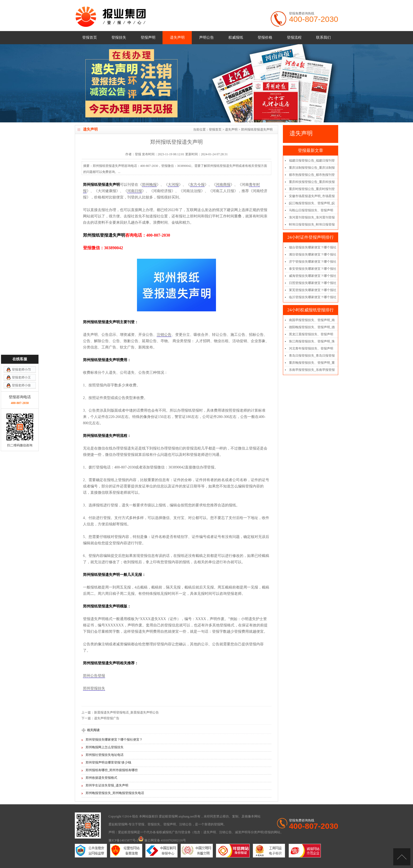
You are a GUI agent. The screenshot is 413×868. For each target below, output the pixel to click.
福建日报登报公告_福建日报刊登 (312, 161)
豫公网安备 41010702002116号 (162, 840)
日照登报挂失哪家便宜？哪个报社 (313, 283)
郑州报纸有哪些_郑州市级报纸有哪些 (112, 770)
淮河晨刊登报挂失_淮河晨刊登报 (312, 217)
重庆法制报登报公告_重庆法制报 (312, 168)
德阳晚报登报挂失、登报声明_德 (312, 327)
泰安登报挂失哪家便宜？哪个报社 (313, 269)
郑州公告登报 (94, 676)
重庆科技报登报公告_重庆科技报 (312, 182)
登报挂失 (119, 38)
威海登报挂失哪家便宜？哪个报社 (313, 276)
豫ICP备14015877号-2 (123, 840)
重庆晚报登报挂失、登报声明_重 (312, 363)
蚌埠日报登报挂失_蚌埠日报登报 (312, 225)
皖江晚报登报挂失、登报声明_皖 (312, 203)
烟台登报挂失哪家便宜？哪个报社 (313, 247)
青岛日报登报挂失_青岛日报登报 (312, 356)
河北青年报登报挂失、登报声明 (311, 348)
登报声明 (148, 38)
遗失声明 (177, 38)
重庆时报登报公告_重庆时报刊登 (312, 189)
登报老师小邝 (21, 401)
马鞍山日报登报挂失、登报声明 (311, 210)
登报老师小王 (21, 408)
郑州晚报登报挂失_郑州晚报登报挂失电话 (115, 793)
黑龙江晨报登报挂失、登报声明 (311, 334)
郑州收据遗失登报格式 (101, 778)
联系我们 (323, 38)
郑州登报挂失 (94, 688)
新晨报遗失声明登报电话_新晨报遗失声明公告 (126, 712)
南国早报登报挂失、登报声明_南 (312, 320)
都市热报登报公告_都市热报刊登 (312, 175)
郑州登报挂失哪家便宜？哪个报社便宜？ (114, 740)
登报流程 (294, 38)
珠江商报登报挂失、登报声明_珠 (312, 341)
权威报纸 (236, 38)
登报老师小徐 (21, 416)
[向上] (402, 857)
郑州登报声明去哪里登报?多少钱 (108, 762)
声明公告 (206, 38)
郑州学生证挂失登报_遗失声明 (107, 785)
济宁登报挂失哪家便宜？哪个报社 (313, 262)
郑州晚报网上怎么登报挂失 (105, 747)
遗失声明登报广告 (107, 718)
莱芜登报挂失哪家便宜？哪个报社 (313, 290)
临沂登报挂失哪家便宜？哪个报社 (313, 297)
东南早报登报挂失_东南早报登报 (312, 370)
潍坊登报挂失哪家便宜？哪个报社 (313, 255)
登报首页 (90, 38)
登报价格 (265, 38)
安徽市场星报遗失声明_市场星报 (312, 196)
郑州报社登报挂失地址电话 (105, 755)
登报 (141, 824)
